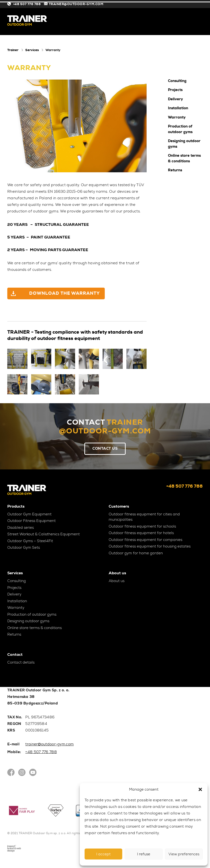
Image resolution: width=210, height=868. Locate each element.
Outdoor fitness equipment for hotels (141, 533)
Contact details (21, 662)
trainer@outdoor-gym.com (49, 744)
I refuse (144, 854)
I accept (103, 854)
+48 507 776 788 (24, 4)
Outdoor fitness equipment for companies (145, 540)
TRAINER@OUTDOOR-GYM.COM (74, 4)
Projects (175, 90)
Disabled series (21, 528)
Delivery (175, 99)
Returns (175, 170)
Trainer (13, 50)
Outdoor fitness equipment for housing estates (150, 546)
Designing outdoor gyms (184, 144)
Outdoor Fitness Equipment (31, 521)
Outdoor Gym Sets (24, 548)
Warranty (177, 117)
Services (32, 50)
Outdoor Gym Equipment (29, 514)
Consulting (177, 81)
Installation (178, 108)
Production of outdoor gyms (180, 129)
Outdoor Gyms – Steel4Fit (30, 541)
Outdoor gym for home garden (136, 553)
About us (117, 581)
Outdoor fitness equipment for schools (142, 526)
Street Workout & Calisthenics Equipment (44, 534)
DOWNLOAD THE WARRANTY (65, 293)
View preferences (184, 854)
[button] (200, 789)
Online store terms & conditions (184, 158)
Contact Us (105, 448)
